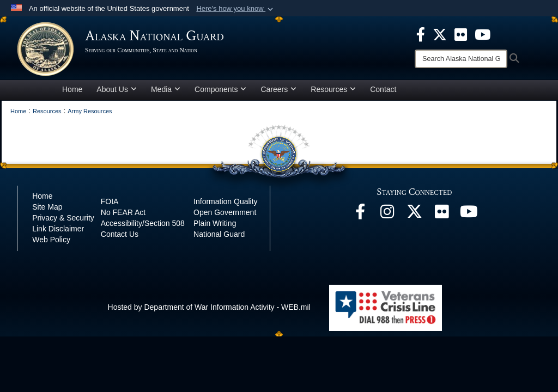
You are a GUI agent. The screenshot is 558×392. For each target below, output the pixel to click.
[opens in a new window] (421, 34)
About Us (117, 89)
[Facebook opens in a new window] (360, 215)
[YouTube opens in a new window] (469, 215)
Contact (383, 89)
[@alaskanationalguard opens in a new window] (387, 215)
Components (220, 89)
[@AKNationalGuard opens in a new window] (415, 215)
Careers (278, 89)
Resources (333, 89)
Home (72, 89)
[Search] (461, 59)
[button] (236, 9)
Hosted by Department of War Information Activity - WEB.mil (209, 307)
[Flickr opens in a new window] (442, 215)
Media (166, 89)
